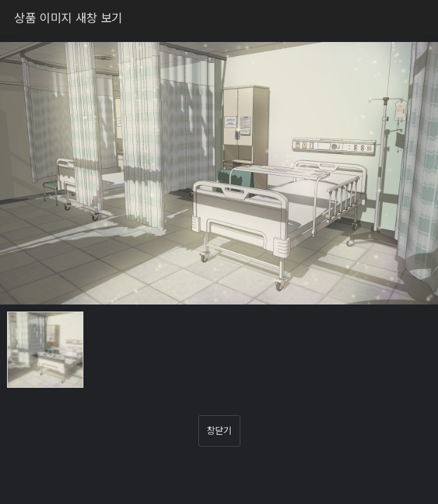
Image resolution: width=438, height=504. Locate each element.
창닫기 (219, 430)
